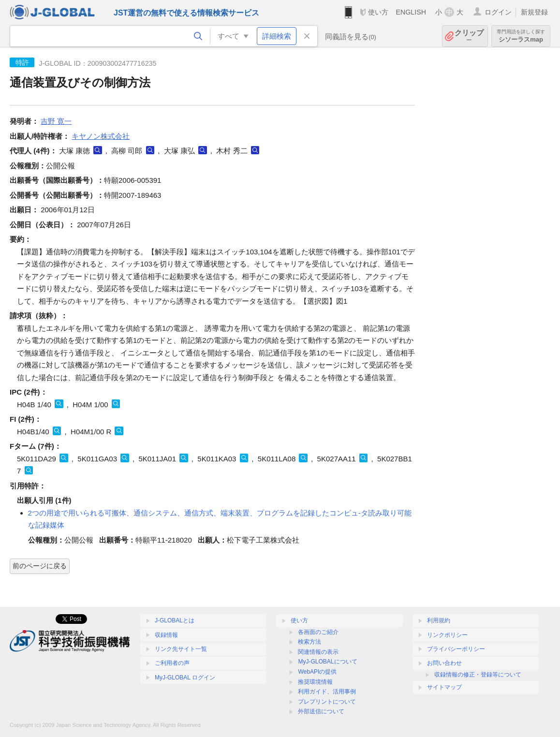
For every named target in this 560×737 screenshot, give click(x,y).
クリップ (469, 36)
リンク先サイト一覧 (181, 649)
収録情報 (166, 635)
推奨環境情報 (315, 682)
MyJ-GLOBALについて (327, 662)
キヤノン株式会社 (101, 136)
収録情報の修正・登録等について (478, 675)
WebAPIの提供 (317, 672)
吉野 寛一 (56, 121)
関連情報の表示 (318, 652)
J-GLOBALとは (175, 620)
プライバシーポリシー (456, 649)
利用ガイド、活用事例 (327, 692)
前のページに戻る (40, 566)
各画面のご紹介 (318, 632)
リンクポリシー (447, 635)
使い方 (378, 12)
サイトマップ (444, 687)
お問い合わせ (444, 663)
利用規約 (439, 620)
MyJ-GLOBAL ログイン (185, 678)
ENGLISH (411, 12)
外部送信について (321, 711)
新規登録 (534, 12)
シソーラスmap (521, 36)
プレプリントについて (327, 702)
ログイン (498, 12)
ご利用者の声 (172, 663)
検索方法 (309, 642)
